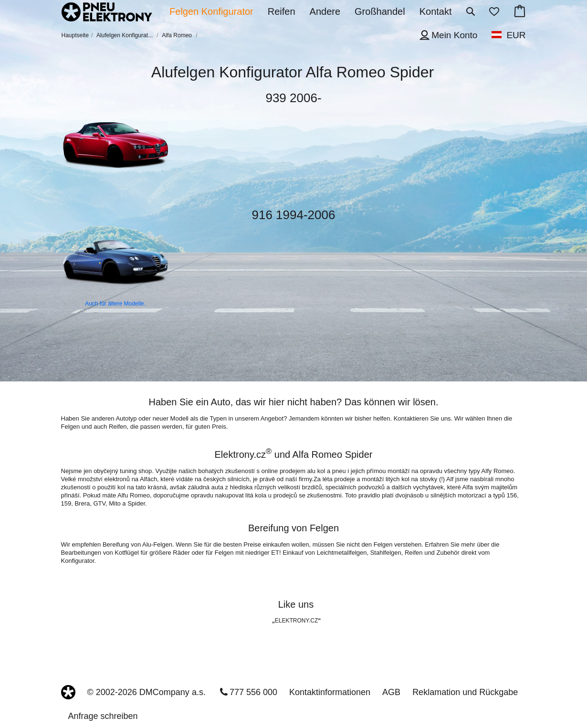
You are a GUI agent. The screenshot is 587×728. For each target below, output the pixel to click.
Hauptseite (75, 35)
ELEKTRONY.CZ (296, 621)
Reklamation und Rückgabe (465, 692)
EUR (516, 35)
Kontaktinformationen (330, 692)
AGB (391, 692)
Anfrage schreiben (103, 716)
